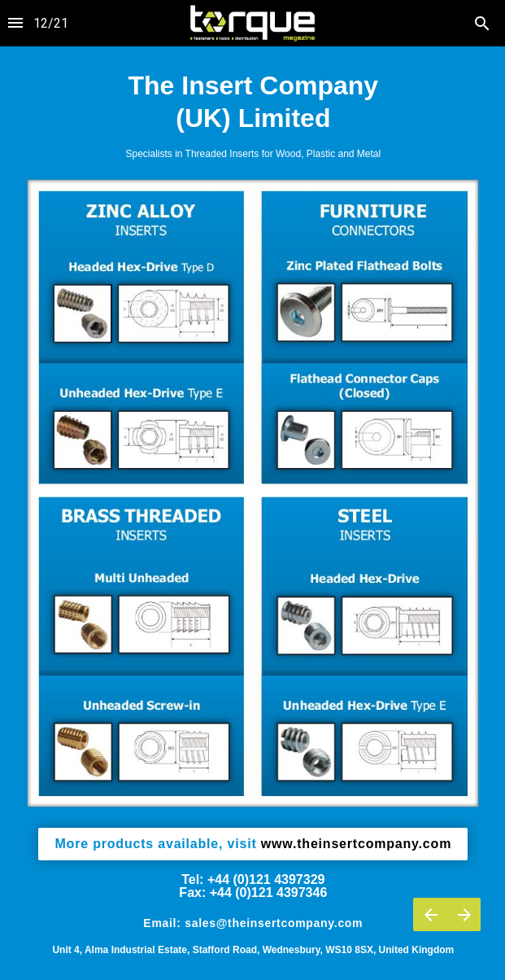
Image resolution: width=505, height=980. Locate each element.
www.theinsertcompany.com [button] (253, 844)
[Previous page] (430, 914)
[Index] (15, 23)
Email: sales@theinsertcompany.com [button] (253, 923)
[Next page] (464, 914)
